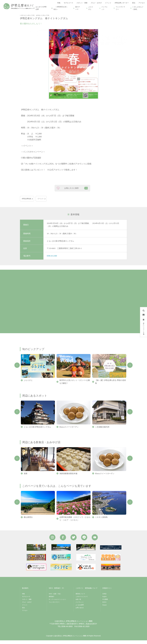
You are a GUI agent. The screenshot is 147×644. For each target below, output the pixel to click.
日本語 (104, 597)
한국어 (104, 606)
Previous (17, 369)
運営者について (80, 597)
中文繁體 (105, 603)
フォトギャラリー (120, 8)
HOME (22, 12)
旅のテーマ (78, 8)
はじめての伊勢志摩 (41, 8)
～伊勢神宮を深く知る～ (61, 8)
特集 (23, 597)
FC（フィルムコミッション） (58, 603)
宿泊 (23, 611)
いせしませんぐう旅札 (138, 8)
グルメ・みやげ (27, 606)
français (105, 609)
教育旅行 (52, 600)
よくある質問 (80, 609)
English (104, 600)
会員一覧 (78, 603)
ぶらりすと (91, 8)
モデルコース (26, 600)
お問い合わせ (80, 611)
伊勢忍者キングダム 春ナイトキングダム (50, 12)
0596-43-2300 (52, 260)
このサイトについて (82, 600)
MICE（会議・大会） (55, 597)
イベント (30, 12)
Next (130, 369)
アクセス (25, 614)
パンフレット (105, 8)
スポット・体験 (27, 603)
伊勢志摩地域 (26, 202)
